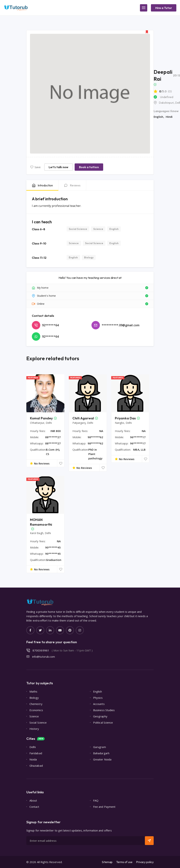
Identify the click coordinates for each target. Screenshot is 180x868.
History (34, 729)
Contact (34, 807)
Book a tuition (89, 167)
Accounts (99, 704)
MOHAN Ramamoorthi (41, 522)
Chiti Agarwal (83, 418)
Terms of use (124, 862)
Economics (36, 710)
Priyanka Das (125, 418)
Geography (100, 716)
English (114, 229)
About (33, 800)
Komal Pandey (41, 418)
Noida (33, 759)
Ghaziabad (36, 766)
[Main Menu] (144, 8)
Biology (89, 257)
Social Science (78, 229)
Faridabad (36, 753)
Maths (33, 691)
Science (98, 229)
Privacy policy (145, 862)
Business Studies (104, 710)
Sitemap (107, 862)
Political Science (103, 722)
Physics (98, 698)
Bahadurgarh (101, 753)
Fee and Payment (104, 807)
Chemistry (36, 704)
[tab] (42, 185)
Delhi (33, 747)
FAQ (96, 800)
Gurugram (100, 747)
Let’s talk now (58, 167)
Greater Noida (102, 759)
